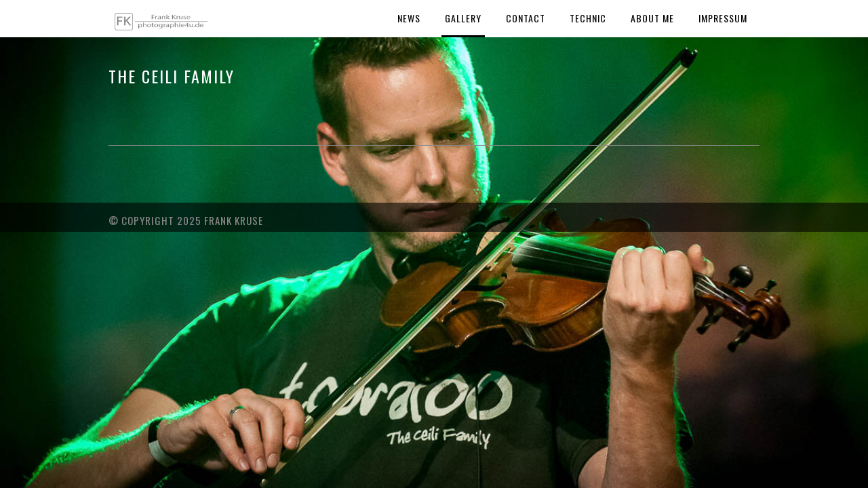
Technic (588, 18)
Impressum (723, 18)
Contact (526, 18)
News (409, 18)
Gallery (463, 18)
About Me (652, 18)
